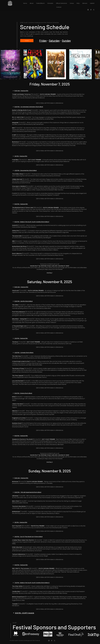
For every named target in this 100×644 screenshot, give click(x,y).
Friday (43, 41)
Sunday (66, 41)
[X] (94, 10)
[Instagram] (88, 10)
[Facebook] (91, 10)
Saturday (54, 41)
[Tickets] (27, 41)
